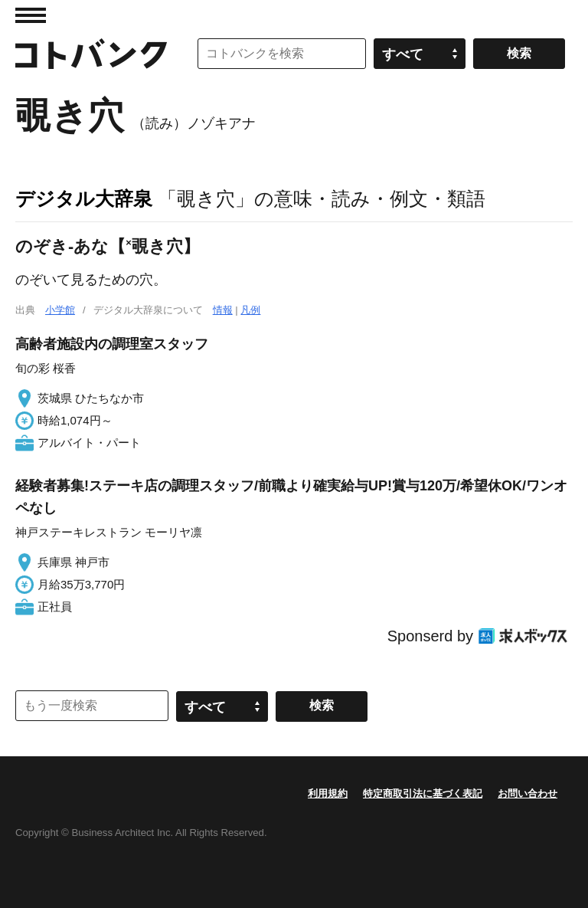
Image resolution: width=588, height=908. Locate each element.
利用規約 (328, 793)
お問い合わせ (528, 793)
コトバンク (91, 54)
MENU (31, 15)
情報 (223, 310)
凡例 (250, 310)
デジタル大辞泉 (84, 198)
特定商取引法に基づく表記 (423, 793)
